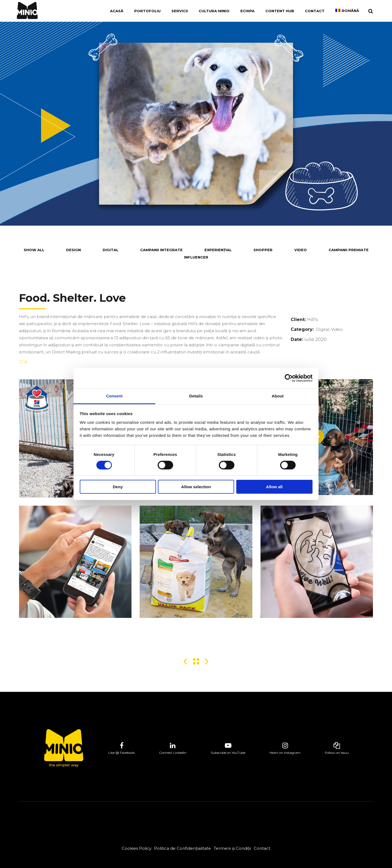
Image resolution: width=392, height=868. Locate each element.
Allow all (274, 487)
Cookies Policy (137, 848)
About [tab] (278, 396)
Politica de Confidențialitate (183, 848)
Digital (323, 329)
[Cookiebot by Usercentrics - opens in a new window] (289, 378)
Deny (118, 487)
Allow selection (196, 487)
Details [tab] (196, 396)
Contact (262, 848)
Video (337, 329)
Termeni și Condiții (232, 848)
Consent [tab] (114, 396)
